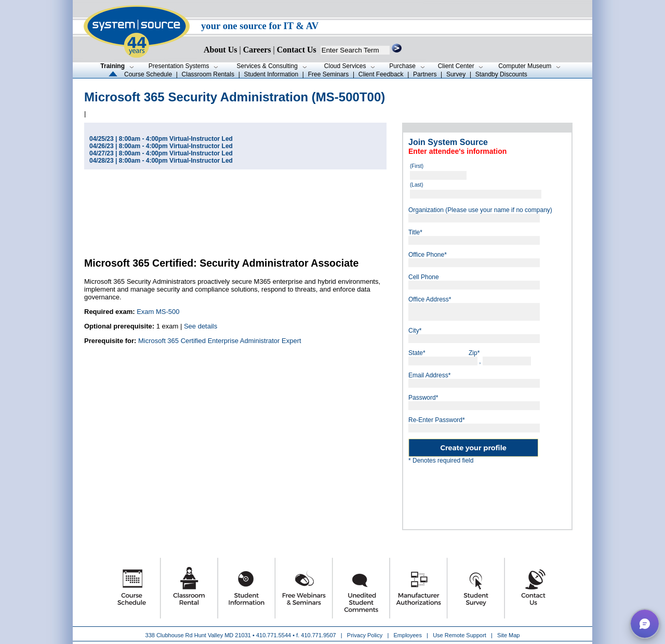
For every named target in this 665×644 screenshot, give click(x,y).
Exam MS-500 (158, 312)
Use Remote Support (460, 635)
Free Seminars (329, 74)
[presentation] (509, 493)
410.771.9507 (318, 635)
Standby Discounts (501, 74)
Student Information (271, 74)
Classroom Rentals (208, 74)
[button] (645, 624)
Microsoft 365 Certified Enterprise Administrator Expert (220, 341)
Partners (425, 74)
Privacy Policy (366, 635)
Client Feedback (381, 74)
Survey (456, 74)
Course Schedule (148, 74)
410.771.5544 (274, 635)
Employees (408, 635)
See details (201, 326)
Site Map (508, 635)
